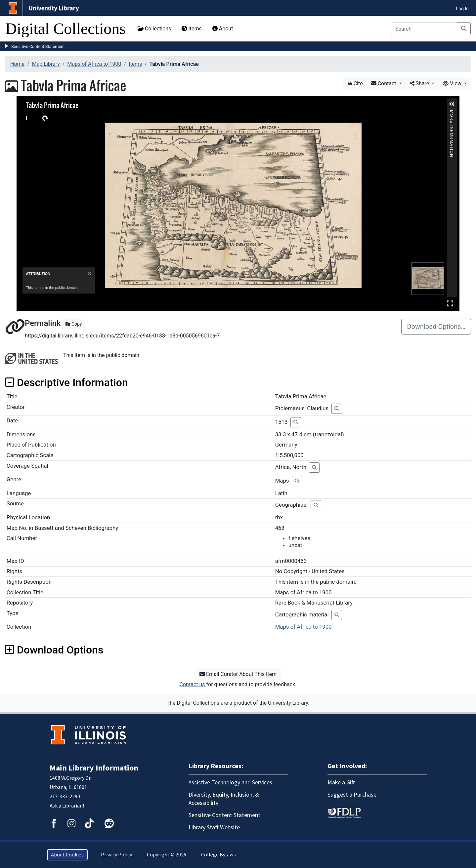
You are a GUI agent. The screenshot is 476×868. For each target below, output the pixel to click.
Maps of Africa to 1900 (94, 64)
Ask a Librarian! (67, 806)
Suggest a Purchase (352, 795)
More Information (452, 113)
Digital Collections (65, 29)
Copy (74, 324)
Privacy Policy (116, 855)
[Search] (424, 29)
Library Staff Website (214, 828)
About (223, 29)
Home (17, 64)
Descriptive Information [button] (66, 382)
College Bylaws (218, 855)
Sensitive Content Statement (38, 46)
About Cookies (67, 855)
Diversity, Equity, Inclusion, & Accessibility (224, 799)
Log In (462, 9)
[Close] (89, 274)
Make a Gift (341, 783)
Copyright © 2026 (167, 855)
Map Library (46, 64)
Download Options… (436, 327)
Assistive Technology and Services (230, 783)
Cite (355, 83)
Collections (154, 29)
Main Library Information (94, 768)
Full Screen (450, 303)
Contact (384, 83)
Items (192, 29)
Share (420, 83)
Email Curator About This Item (238, 674)
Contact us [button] (192, 684)
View (453, 83)
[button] (452, 104)
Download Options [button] (54, 650)
